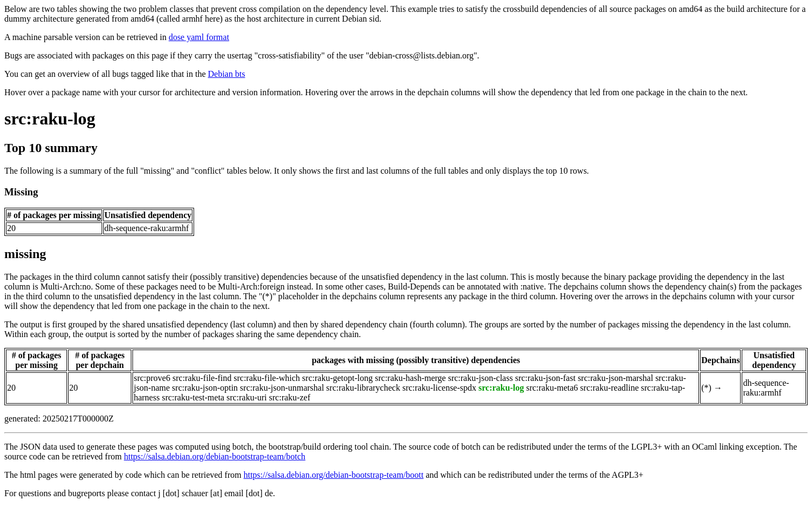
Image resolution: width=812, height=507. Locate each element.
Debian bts (227, 74)
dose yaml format (199, 37)
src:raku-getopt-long (338, 378)
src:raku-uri (247, 397)
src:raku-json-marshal (616, 378)
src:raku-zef (290, 397)
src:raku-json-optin (205, 388)
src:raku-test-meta (193, 397)
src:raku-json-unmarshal (282, 388)
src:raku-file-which (267, 378)
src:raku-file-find (202, 378)
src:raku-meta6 (552, 388)
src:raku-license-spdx (439, 388)
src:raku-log (50, 118)
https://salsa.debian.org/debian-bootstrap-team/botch (215, 456)
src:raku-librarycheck (363, 388)
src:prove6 (152, 378)
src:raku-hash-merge (410, 378)
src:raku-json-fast (545, 378)
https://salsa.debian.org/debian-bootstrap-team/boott (333, 475)
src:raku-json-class (481, 378)
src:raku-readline (609, 388)
